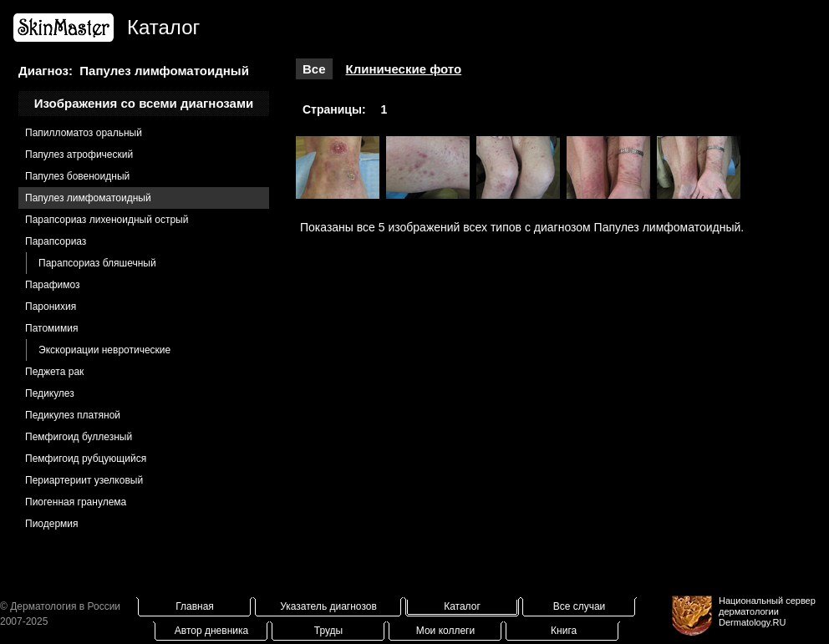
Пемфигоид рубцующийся (86, 459)
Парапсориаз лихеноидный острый (107, 220)
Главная (195, 606)
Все (314, 69)
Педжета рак (54, 372)
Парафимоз (53, 285)
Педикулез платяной (73, 415)
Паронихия (51, 307)
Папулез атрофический (79, 155)
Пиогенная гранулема (76, 502)
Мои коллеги (445, 631)
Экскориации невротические (104, 350)
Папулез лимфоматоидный (88, 198)
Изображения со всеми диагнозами (144, 103)
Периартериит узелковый (84, 480)
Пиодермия (52, 524)
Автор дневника (211, 631)
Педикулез (50, 393)
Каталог (462, 606)
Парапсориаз (56, 241)
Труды (328, 631)
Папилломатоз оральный (84, 133)
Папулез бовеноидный (77, 176)
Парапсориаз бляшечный (97, 263)
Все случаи (580, 606)
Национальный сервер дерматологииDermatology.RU (767, 611)
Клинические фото (404, 69)
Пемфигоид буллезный (79, 437)
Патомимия (51, 328)
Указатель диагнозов (328, 606)
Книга (564, 631)
